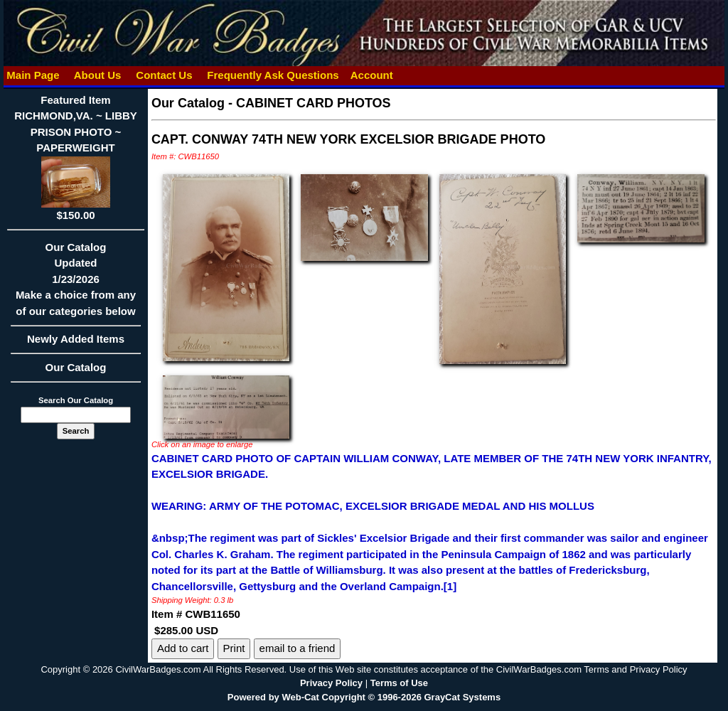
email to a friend (298, 648)
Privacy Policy (331, 683)
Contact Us (164, 75)
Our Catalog (76, 367)
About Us (97, 75)
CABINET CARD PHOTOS (314, 103)
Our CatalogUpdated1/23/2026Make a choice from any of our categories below (76, 284)
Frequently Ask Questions (273, 75)
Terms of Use (399, 683)
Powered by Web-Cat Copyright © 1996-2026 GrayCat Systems (364, 697)
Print (234, 648)
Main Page (33, 75)
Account (372, 75)
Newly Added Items (76, 343)
